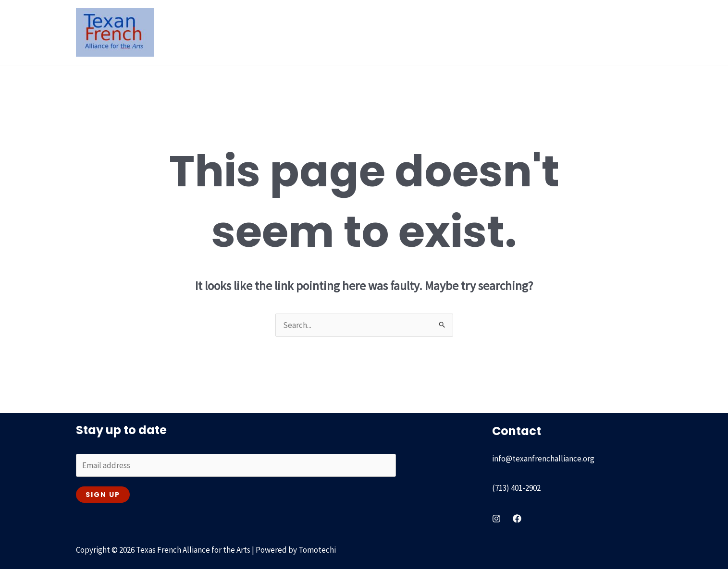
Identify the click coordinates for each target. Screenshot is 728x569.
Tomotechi (317, 550)
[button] (282, 32)
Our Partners (527, 32)
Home (218, 32)
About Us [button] (265, 32)
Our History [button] (327, 32)
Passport (474, 32)
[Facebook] (517, 519)
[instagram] (496, 519)
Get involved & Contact (605, 32)
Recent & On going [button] (405, 32)
